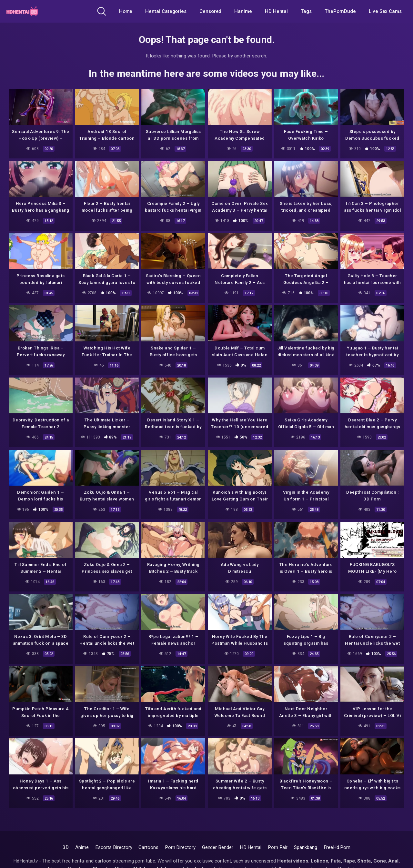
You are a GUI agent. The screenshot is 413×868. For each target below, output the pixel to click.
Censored (210, 11)
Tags (306, 11)
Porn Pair (278, 847)
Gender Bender (218, 847)
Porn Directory (180, 847)
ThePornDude (340, 11)
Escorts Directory (114, 847)
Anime (82, 847)
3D (66, 847)
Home (126, 11)
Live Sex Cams (385, 11)
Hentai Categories (166, 11)
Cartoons (148, 847)
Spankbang (305, 847)
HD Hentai (276, 11)
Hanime (243, 11)
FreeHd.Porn (337, 847)
